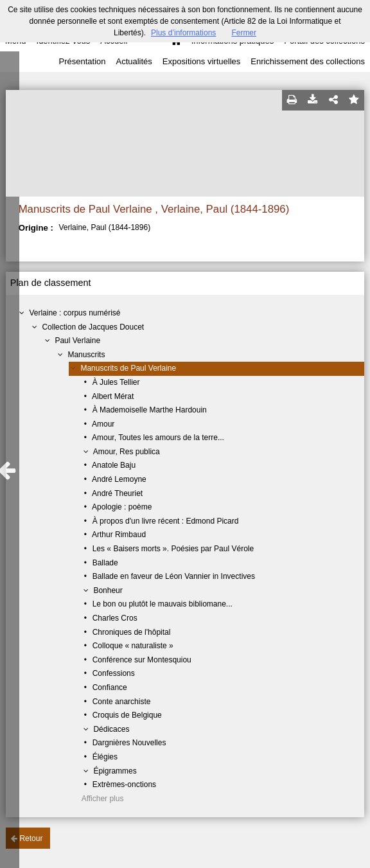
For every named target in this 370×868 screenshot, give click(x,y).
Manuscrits (86, 355)
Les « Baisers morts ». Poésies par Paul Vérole (173, 549)
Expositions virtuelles (201, 61)
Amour (103, 424)
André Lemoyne (119, 479)
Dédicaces (111, 729)
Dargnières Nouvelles (129, 743)
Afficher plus (103, 799)
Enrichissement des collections (308, 61)
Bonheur (108, 590)
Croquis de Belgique (127, 715)
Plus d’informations (183, 33)
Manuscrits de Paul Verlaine (128, 368)
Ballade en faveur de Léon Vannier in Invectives (174, 576)
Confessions (114, 673)
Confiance (110, 687)
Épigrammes (115, 771)
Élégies (105, 757)
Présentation (82, 61)
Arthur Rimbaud (119, 535)
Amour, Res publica (127, 452)
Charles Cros (115, 618)
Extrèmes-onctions (124, 784)
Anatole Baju (114, 465)
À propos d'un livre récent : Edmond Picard (166, 521)
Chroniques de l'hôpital (132, 632)
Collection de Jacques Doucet (93, 327)
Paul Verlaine (77, 341)
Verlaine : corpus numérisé (75, 313)
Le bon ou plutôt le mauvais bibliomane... (163, 604)
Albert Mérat (113, 396)
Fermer (244, 33)
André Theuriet (117, 493)
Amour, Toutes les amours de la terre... (158, 438)
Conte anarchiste (122, 702)
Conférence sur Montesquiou (142, 660)
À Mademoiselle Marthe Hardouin (150, 410)
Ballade (105, 563)
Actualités (134, 61)
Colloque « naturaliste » (133, 646)
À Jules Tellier (116, 382)
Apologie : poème (122, 507)
